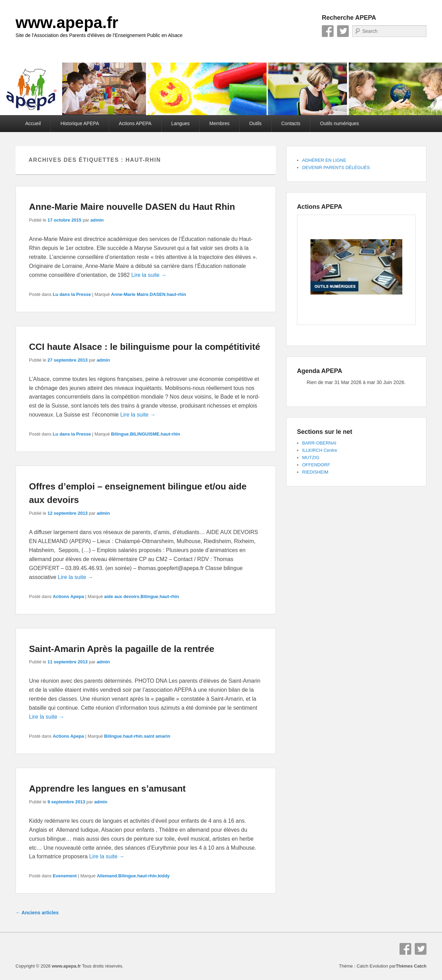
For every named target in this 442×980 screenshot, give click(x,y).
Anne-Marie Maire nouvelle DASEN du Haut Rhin (132, 207)
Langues (181, 123)
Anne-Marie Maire (130, 294)
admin (97, 220)
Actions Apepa (69, 596)
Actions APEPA (135, 123)
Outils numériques (340, 123)
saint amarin (157, 736)
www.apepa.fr (67, 22)
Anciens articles (37, 913)
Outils (256, 123)
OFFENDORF (316, 465)
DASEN (158, 294)
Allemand (107, 876)
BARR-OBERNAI (319, 443)
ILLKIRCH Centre (320, 450)
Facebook (328, 31)
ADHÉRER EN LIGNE (324, 160)
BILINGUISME (145, 434)
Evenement (65, 876)
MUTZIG (311, 458)
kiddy (164, 876)
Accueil (33, 123)
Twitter (343, 31)
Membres (219, 123)
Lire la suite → (149, 275)
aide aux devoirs (122, 596)
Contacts (291, 123)
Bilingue (120, 434)
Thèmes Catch (411, 966)
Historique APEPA (80, 123)
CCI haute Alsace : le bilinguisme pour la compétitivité (145, 347)
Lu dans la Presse (72, 294)
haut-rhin (176, 294)
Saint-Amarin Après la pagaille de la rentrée (122, 649)
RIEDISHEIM (315, 472)
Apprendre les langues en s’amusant (107, 788)
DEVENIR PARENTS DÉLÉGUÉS (336, 167)
